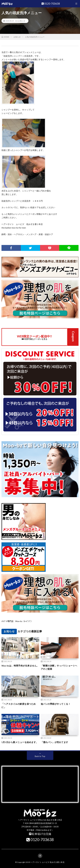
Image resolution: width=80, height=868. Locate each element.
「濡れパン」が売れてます (55, 742)
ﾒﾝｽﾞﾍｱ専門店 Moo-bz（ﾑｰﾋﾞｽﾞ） (17, 621)
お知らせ (22, 21)
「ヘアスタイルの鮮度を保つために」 (19, 706)
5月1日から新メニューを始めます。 (20, 742)
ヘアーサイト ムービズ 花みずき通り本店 (47, 862)
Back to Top (40, 756)
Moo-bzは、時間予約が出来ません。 (20, 666)
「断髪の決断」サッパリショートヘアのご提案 (59, 667)
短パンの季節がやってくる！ (56, 704)
